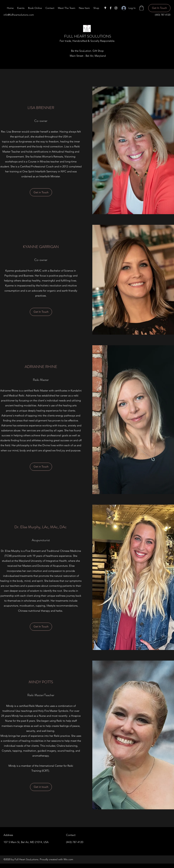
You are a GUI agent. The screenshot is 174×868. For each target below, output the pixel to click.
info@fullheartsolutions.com (19, 15)
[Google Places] (105, 8)
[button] (142, 8)
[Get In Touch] (159, 8)
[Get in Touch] (41, 467)
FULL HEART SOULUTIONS (88, 36)
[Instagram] (116, 8)
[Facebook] (111, 8)
